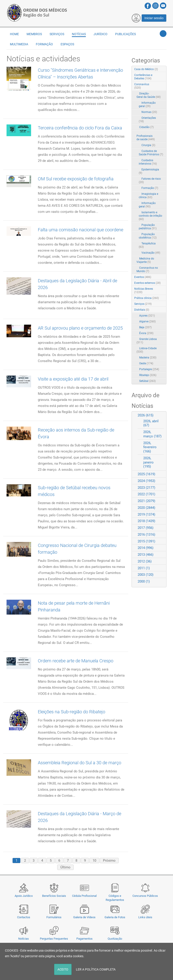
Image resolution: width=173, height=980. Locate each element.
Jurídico (100, 34)
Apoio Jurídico (24, 896)
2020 (146, 508)
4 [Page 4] (42, 861)
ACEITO (63, 969)
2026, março (152, 434)
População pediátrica (148, 227)
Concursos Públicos (145, 896)
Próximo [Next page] (109, 861)
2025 (146, 474)
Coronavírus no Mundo (147, 270)
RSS (163, 69)
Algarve (147, 321)
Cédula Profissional (84, 896)
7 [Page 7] (68, 861)
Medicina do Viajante (145, 260)
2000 (144, 581)
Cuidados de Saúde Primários (151, 153)
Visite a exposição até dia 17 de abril (73, 379)
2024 (146, 481)
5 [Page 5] (51, 861)
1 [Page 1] (16, 861)
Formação (44, 44)
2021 (146, 501)
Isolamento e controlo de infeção (150, 216)
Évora (146, 333)
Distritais (142, 310)
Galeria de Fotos (115, 917)
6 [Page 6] (59, 861)
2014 (146, 548)
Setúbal (147, 381)
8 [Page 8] (76, 861)
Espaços (67, 44)
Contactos (24, 917)
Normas (149, 112)
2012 (145, 561)
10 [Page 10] (94, 861)
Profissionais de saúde (146, 138)
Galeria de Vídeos (84, 917)
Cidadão (146, 127)
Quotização (115, 939)
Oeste (146, 363)
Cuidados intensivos (148, 162)
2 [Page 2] (25, 861)
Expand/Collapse (158, 85)
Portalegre (149, 369)
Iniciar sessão (154, 18)
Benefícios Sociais (54, 896)
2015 (146, 541)
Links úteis (145, 917)
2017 (146, 528)
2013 (146, 555)
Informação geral (147, 104)
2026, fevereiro (150, 447)
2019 (146, 514)
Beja (145, 327)
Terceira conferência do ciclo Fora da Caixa (80, 128)
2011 (144, 568)
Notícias (24, 939)
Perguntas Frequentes (54, 939)
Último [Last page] (65, 867)
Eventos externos (147, 283)
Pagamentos (84, 939)
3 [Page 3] (34, 861)
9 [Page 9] (85, 861)
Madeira (148, 358)
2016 (146, 535)
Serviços (57, 34)
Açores (147, 316)
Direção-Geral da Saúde (149, 95)
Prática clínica (147, 298)
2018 (146, 521)
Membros (34, 34)
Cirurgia (148, 145)
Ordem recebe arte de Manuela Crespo (76, 661)
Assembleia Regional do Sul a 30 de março (80, 763)
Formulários (54, 917)
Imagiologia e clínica (148, 196)
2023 (146, 488)
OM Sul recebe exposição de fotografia (76, 179)
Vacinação (151, 253)
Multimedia (19, 44)
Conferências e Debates (143, 77)
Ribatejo (148, 375)
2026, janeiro (148, 462)
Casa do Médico (146, 69)
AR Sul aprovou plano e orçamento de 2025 (80, 328)
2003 (146, 575)
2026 (146, 415)
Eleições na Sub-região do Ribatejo (72, 712)
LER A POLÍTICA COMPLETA (96, 969)
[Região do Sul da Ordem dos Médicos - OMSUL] (37, 12)
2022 (146, 494)
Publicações (125, 34)
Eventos (143, 277)
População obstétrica (148, 236)
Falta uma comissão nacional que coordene (81, 230)
